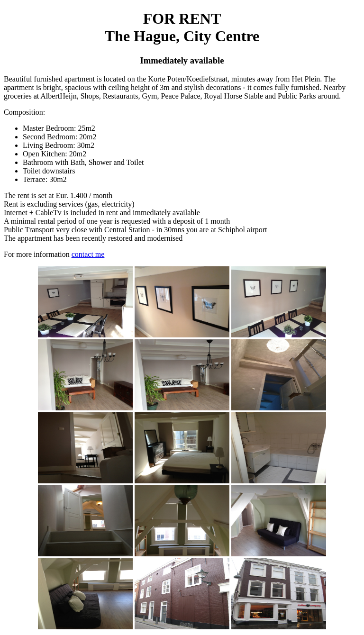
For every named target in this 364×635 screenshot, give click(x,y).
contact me (88, 254)
